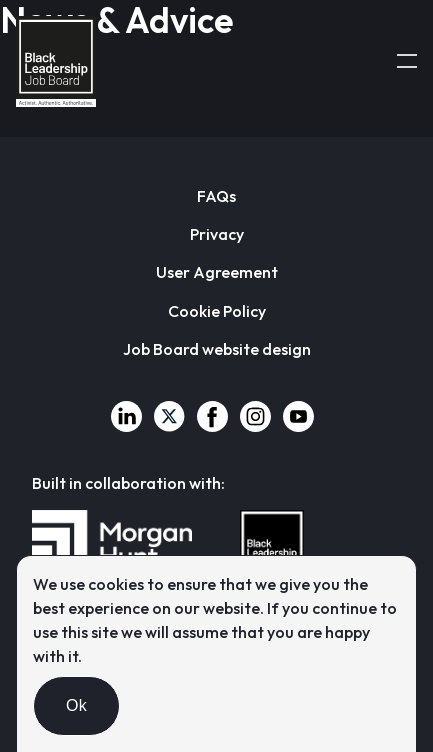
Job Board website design (217, 349)
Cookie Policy (217, 311)
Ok (76, 705)
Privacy (217, 234)
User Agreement (217, 272)
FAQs (216, 196)
